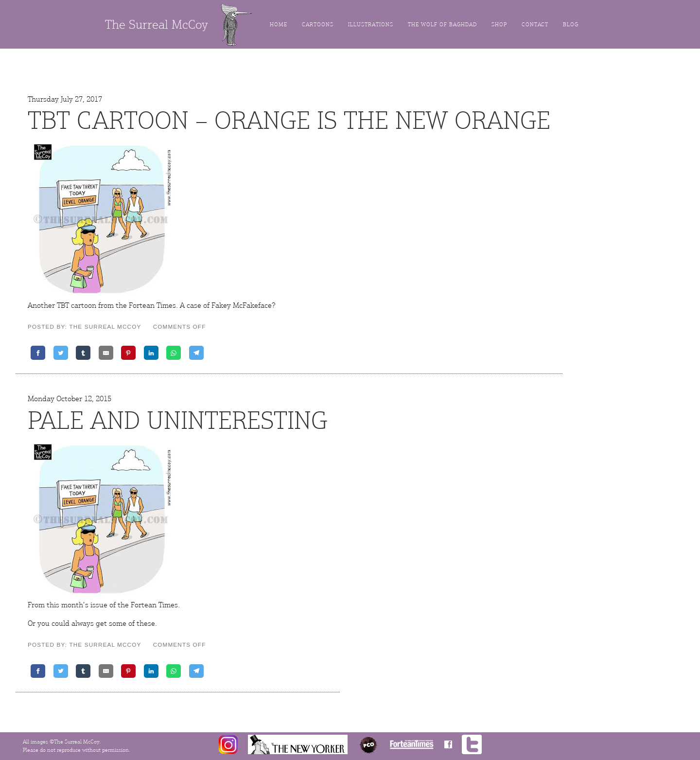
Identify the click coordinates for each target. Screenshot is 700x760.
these (146, 623)
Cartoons (318, 25)
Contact (535, 25)
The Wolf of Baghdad (442, 25)
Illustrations (371, 25)
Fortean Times (152, 305)
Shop (499, 25)
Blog (571, 25)
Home (279, 25)
